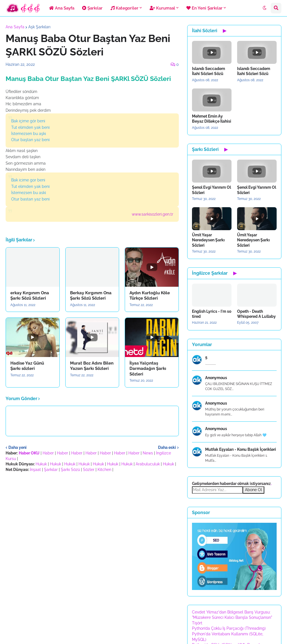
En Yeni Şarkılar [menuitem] (204, 8)
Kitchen (104, 470)
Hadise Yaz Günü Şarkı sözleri (27, 366)
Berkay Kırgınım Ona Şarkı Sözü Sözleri (91, 296)
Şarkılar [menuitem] (92, 8)
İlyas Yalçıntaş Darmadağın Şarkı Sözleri (148, 369)
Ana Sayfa (15, 27)
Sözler (89, 470)
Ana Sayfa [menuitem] (62, 8)
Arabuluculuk (148, 464)
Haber (48, 453)
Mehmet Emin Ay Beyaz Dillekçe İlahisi (212, 119)
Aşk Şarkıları (39, 27)
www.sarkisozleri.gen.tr (152, 214)
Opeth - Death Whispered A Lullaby (256, 314)
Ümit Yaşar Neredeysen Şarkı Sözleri (208, 240)
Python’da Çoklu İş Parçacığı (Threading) (229, 628)
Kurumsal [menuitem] (162, 8)
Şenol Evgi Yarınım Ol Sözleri (211, 190)
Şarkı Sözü (70, 470)
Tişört (197, 623)
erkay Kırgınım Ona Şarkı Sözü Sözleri (30, 296)
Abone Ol (254, 490)
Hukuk (41, 464)
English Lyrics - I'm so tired (212, 314)
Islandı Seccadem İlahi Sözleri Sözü (209, 71)
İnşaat (35, 470)
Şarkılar (51, 470)
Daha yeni (18, 447)
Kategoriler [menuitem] (124, 8)
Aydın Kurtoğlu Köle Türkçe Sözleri (150, 296)
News (148, 453)
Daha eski (167, 447)
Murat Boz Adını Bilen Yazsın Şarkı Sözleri (92, 366)
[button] (265, 8)
